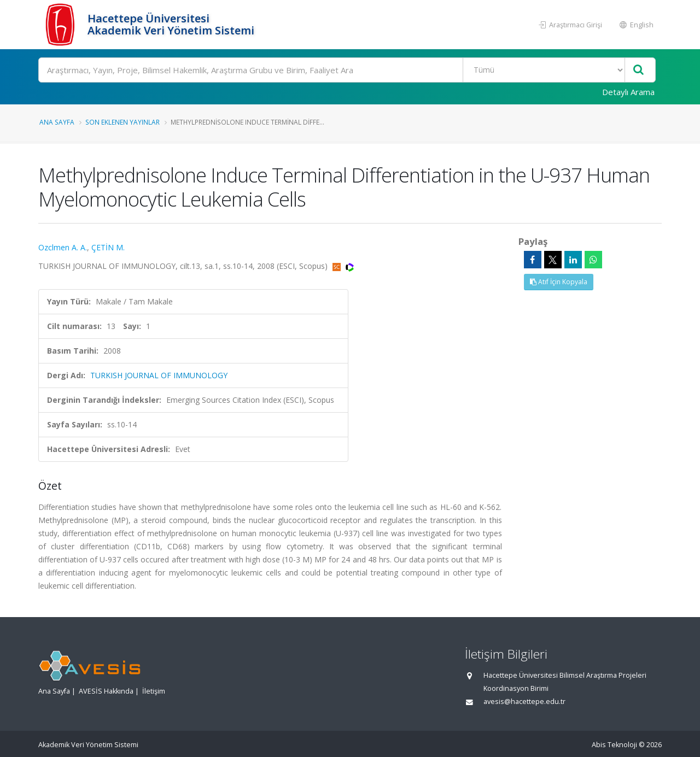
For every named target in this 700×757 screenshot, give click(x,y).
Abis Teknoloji (614, 745)
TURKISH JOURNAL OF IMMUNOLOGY (159, 375)
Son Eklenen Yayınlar (122, 122)
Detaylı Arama (628, 92)
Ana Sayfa (57, 122)
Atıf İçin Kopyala (559, 282)
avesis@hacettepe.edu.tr (524, 702)
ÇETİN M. (108, 247)
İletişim (154, 691)
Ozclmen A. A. (63, 247)
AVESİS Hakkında (106, 691)
